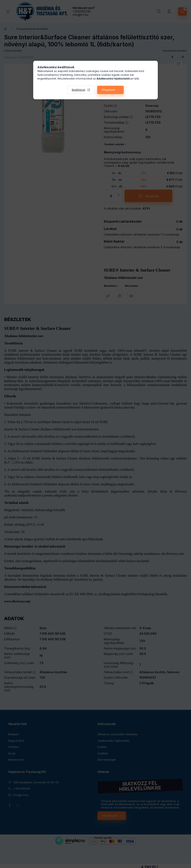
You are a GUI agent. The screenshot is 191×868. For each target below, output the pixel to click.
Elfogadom (108, 90)
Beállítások (79, 90)
